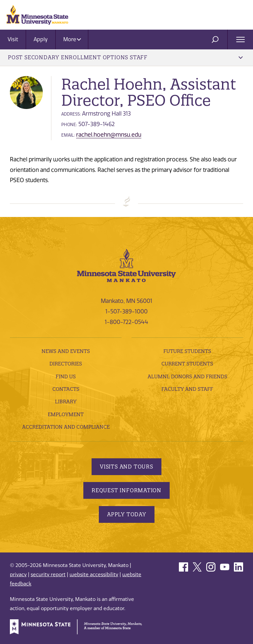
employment (66, 414)
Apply (41, 39)
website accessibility (94, 575)
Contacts (66, 389)
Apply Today (127, 514)
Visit (13, 39)
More (72, 39)
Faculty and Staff (187, 389)
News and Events (66, 351)
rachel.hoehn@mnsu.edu (109, 135)
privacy (18, 575)
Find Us (66, 376)
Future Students (187, 351)
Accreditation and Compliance (66, 427)
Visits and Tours (126, 467)
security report (48, 575)
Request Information (126, 490)
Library (66, 402)
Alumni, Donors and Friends (187, 376)
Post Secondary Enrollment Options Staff (125, 57)
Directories (66, 364)
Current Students (187, 364)
